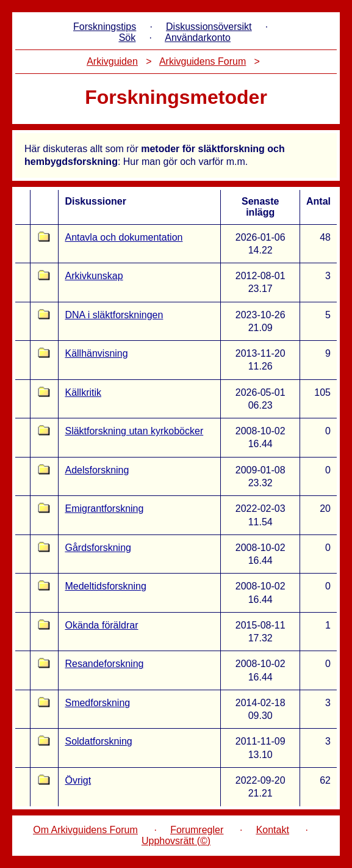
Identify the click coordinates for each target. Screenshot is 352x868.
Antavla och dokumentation (124, 237)
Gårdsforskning (98, 548)
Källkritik (83, 392)
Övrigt (78, 780)
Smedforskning (97, 703)
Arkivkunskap (94, 276)
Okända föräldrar (101, 625)
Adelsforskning (97, 470)
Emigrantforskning (104, 509)
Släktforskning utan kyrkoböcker (134, 431)
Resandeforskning (104, 664)
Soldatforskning (98, 741)
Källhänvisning (96, 353)
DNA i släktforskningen (114, 315)
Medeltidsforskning (105, 586)
